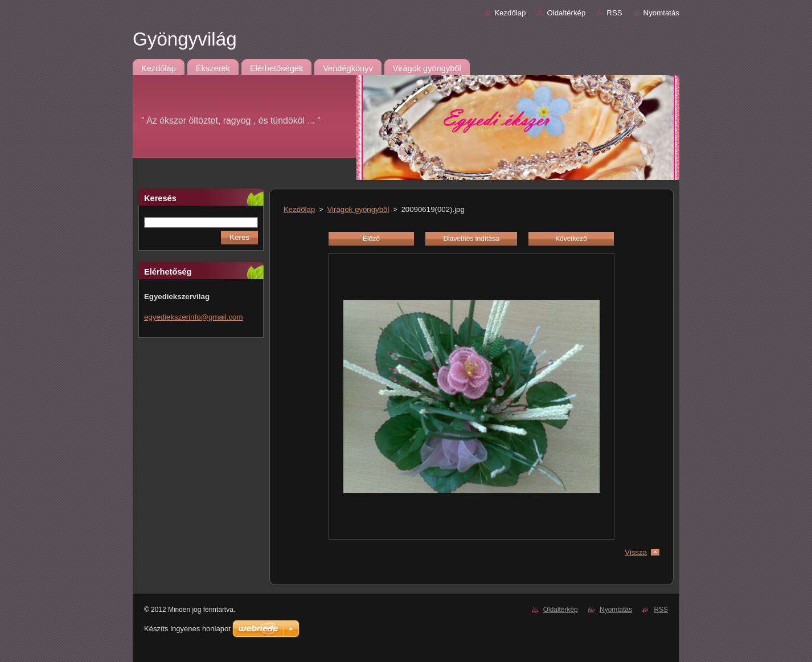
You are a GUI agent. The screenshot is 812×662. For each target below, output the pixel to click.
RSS (614, 13)
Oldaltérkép (566, 13)
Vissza (636, 552)
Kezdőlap (510, 13)
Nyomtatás (661, 13)
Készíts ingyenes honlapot (187, 629)
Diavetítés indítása (471, 239)
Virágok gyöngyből (358, 209)
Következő (571, 239)
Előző (371, 239)
